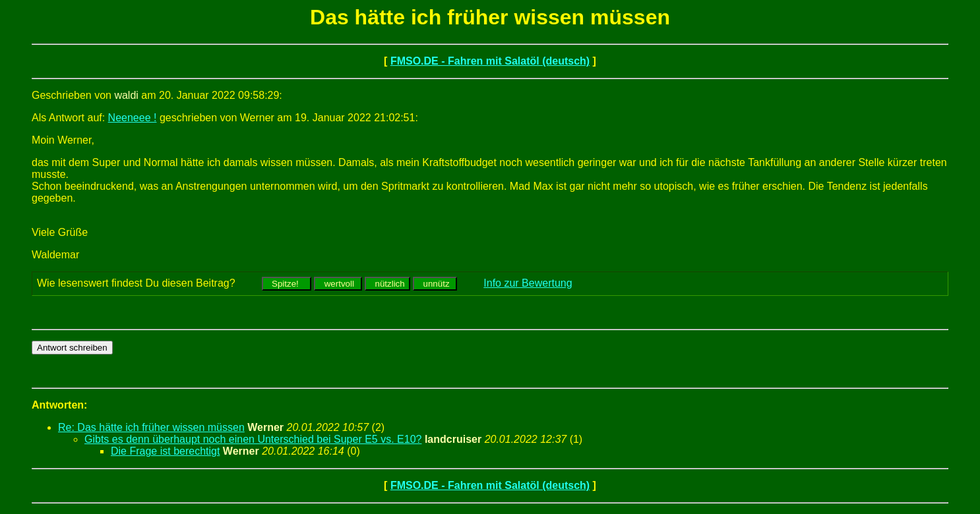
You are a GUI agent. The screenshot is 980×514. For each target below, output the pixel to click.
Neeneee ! (133, 118)
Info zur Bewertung (528, 283)
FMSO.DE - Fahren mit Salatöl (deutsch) (490, 61)
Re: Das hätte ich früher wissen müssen (151, 427)
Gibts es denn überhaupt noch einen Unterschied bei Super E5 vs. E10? (253, 439)
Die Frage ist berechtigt (165, 451)
